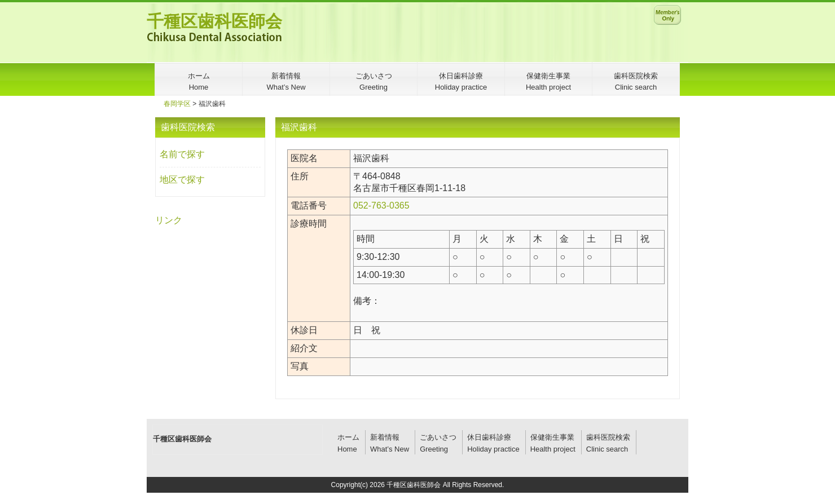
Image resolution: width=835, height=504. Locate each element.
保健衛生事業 (552, 437)
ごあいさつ (438, 437)
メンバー (667, 15)
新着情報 (385, 437)
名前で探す (182, 154)
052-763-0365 (381, 205)
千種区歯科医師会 (214, 21)
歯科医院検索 (608, 437)
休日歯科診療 (489, 437)
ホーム (348, 437)
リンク (169, 220)
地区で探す (182, 180)
